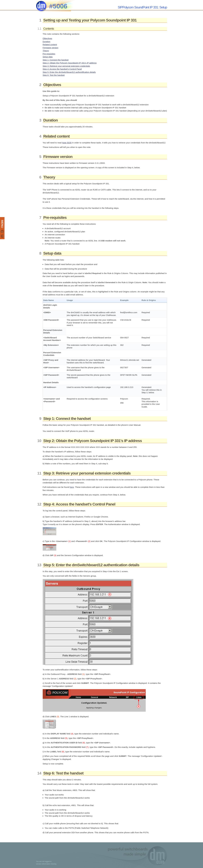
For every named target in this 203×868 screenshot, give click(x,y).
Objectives (47, 38)
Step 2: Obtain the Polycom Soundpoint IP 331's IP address (70, 63)
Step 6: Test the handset (54, 75)
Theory (46, 51)
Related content (50, 45)
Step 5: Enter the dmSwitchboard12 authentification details (69, 72)
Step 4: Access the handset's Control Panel (62, 69)
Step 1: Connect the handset (56, 60)
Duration (47, 42)
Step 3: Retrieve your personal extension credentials (66, 66)
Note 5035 (67, 143)
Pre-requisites (49, 54)
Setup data (48, 57)
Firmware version (51, 48)
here (72, 487)
